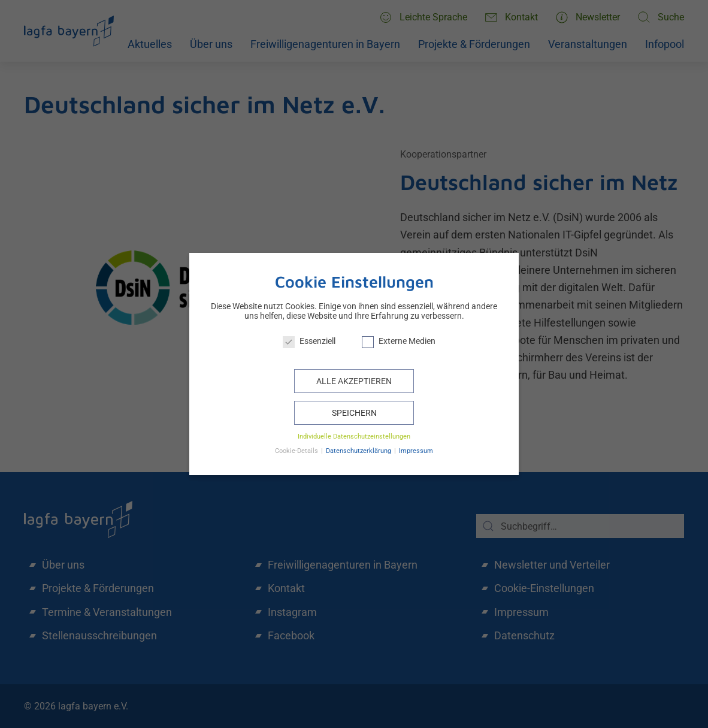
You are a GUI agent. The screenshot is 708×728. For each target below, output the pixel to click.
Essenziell (309, 341)
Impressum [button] (416, 451)
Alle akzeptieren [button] (354, 381)
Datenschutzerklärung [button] (359, 451)
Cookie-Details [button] (297, 451)
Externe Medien (399, 341)
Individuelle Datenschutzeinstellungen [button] (354, 437)
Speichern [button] (354, 413)
